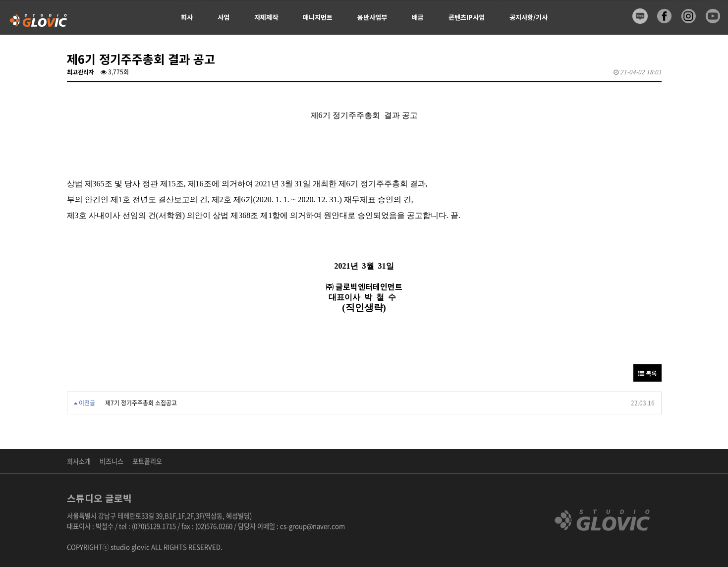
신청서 (190, 52)
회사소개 (79, 461)
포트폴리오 (147, 461)
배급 (418, 17)
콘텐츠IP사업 (467, 17)
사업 (224, 17)
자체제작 (266, 17)
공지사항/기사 (529, 17)
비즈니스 (112, 461)
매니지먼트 (318, 17)
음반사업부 (372, 17)
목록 (647, 373)
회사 (187, 17)
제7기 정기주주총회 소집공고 (141, 403)
